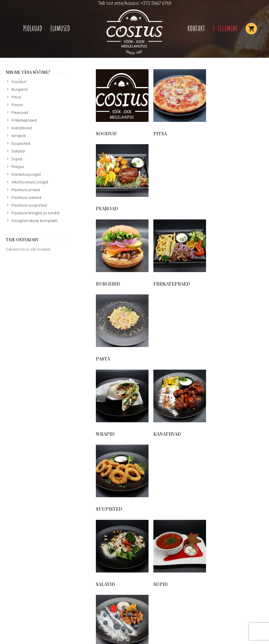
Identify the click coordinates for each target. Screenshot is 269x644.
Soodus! (19, 82)
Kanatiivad (22, 128)
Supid (17, 159)
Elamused (60, 28)
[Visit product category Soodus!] (122, 103)
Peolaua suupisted (29, 205)
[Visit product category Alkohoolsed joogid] (237, 404)
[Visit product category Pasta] (237, 177)
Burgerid (19, 89)
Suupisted (21, 143)
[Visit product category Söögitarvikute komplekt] (122, 404)
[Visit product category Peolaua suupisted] (179, 482)
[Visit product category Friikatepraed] (179, 177)
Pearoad (20, 112)
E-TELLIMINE (225, 28)
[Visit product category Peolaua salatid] (237, 482)
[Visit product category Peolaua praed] (122, 482)
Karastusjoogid (26, 174)
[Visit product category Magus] (237, 327)
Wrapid (18, 136)
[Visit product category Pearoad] (237, 103)
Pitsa (16, 97)
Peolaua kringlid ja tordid (35, 213)
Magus (18, 167)
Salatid (18, 151)
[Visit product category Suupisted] (237, 252)
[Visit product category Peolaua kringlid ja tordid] (122, 560)
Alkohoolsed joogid (30, 182)
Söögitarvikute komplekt (34, 221)
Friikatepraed (24, 120)
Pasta (17, 105)
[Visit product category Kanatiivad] (179, 252)
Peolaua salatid (26, 197)
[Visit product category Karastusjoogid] (179, 401)
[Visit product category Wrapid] (122, 252)
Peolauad (33, 28)
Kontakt (196, 28)
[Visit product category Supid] (179, 327)
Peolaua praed (26, 190)
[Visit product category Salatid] (122, 327)
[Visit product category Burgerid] (122, 177)
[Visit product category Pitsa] (179, 103)
